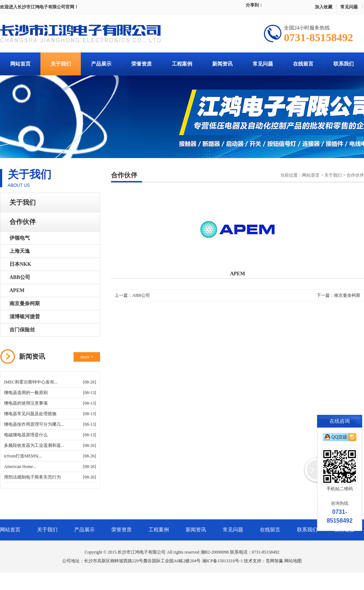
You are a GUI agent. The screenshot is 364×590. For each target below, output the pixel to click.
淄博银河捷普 (25, 317)
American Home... (20, 467)
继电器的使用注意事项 (26, 403)
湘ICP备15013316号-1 (223, 561)
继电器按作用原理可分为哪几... (34, 424)
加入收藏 (324, 7)
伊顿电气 (20, 238)
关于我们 (61, 64)
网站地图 (293, 561)
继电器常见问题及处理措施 (30, 414)
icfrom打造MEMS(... (23, 456)
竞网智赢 (274, 561)
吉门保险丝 (22, 330)
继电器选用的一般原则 (26, 393)
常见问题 (349, 7)
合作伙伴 (23, 222)
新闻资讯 (222, 64)
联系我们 (344, 64)
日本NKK (20, 264)
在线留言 (303, 64)
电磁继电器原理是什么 (26, 435)
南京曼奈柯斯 (25, 304)
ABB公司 (20, 277)
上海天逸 (20, 251)
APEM (17, 290)
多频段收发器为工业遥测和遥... (34, 445)
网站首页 (20, 64)
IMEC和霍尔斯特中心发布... (31, 382)
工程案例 (182, 64)
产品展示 (101, 64)
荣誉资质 (142, 64)
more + (87, 357)
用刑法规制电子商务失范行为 (32, 477)
